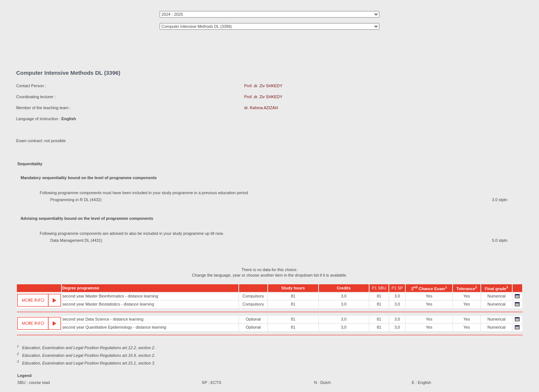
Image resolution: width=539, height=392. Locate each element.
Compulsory (253, 296)
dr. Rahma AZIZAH (261, 108)
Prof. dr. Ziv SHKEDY (263, 86)
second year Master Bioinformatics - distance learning (110, 296)
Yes (429, 296)
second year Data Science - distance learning (103, 319)
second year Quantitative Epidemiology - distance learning (114, 327)
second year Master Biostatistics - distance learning (108, 304)
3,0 (344, 296)
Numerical (497, 296)
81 (293, 296)
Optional (253, 319)
